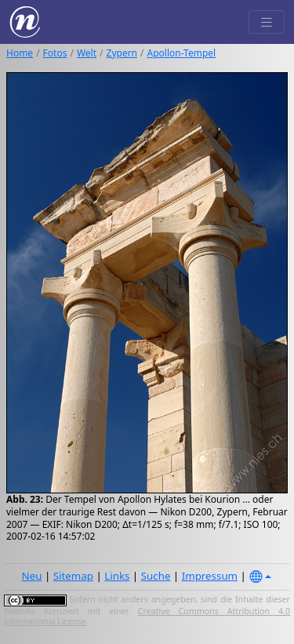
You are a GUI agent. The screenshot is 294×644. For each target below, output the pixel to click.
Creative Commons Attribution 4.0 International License (147, 617)
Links (117, 576)
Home (20, 53)
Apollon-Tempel (182, 53)
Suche (156, 576)
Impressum (210, 576)
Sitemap (73, 576)
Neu (32, 576)
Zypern (122, 53)
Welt (87, 53)
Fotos (55, 53)
